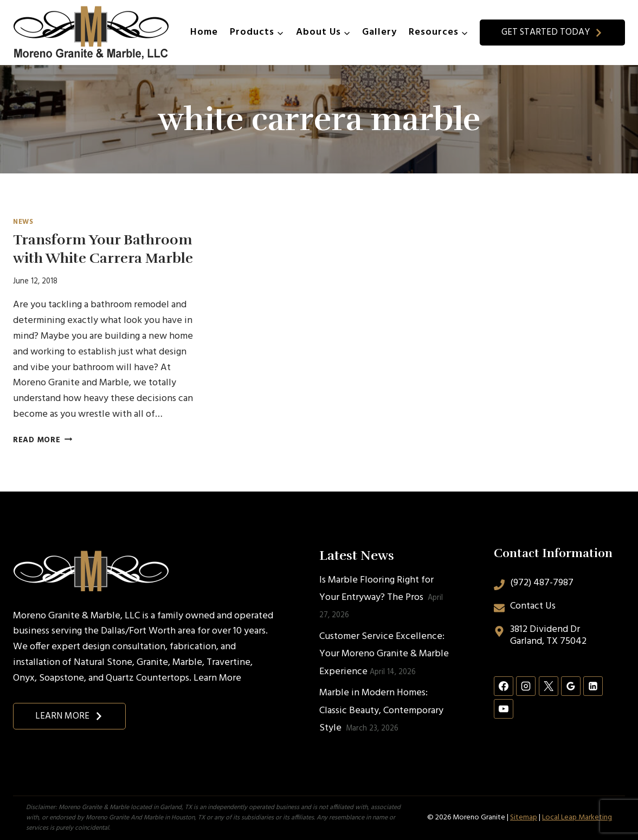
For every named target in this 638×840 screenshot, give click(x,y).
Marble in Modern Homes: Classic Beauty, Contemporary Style (381, 710)
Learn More (217, 678)
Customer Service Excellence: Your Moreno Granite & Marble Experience (384, 654)
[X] (549, 686)
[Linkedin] (593, 686)
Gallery (379, 32)
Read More (43, 440)
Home (204, 32)
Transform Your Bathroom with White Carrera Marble (103, 249)
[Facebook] (504, 686)
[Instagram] (526, 686)
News (23, 222)
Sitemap (524, 818)
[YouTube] (504, 709)
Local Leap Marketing (577, 818)
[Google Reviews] (571, 686)
